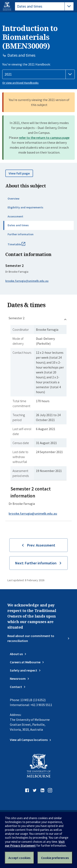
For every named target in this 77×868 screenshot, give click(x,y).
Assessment (15, 216)
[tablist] (44, 6)
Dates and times (18, 225)
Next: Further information (36, 563)
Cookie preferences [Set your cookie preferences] (55, 858)
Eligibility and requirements (25, 207)
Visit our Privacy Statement (35, 844)
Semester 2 (17, 318)
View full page (19, 173)
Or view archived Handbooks (20, 83)
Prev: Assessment (41, 545)
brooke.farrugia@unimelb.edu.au (27, 281)
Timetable (21, 246)
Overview (13, 199)
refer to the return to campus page (44, 138)
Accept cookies (19, 858)
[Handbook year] (38, 74)
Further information (21, 234)
